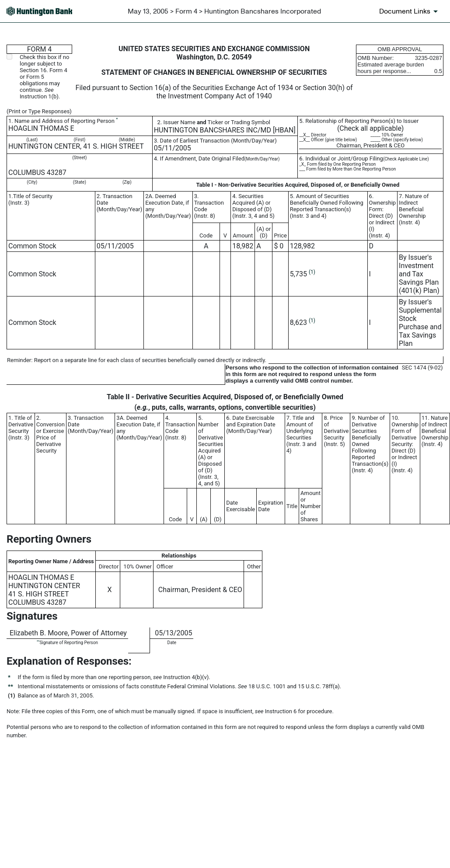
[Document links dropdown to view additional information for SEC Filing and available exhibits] (410, 11)
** (38, 641)
